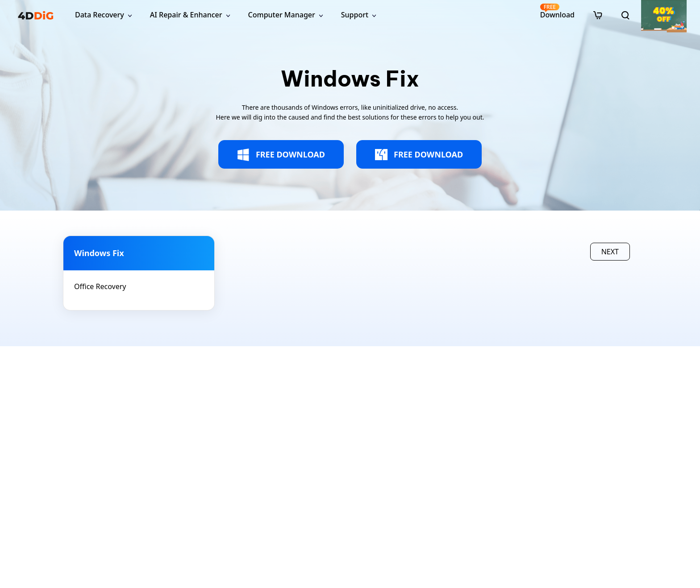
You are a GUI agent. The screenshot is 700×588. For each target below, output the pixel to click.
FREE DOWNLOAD (281, 155)
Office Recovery (100, 286)
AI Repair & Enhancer (186, 15)
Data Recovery (100, 15)
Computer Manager (282, 15)
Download (557, 11)
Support (355, 15)
